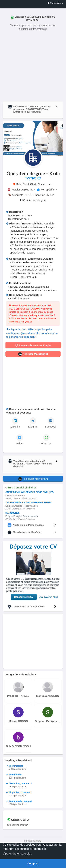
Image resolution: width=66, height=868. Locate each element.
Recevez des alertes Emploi (33, 345)
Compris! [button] (33, 863)
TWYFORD (33, 178)
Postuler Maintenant (33, 354)
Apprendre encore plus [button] (18, 854)
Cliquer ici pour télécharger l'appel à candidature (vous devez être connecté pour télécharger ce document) (32, 333)
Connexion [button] (55, 3)
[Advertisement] (33, 65)
